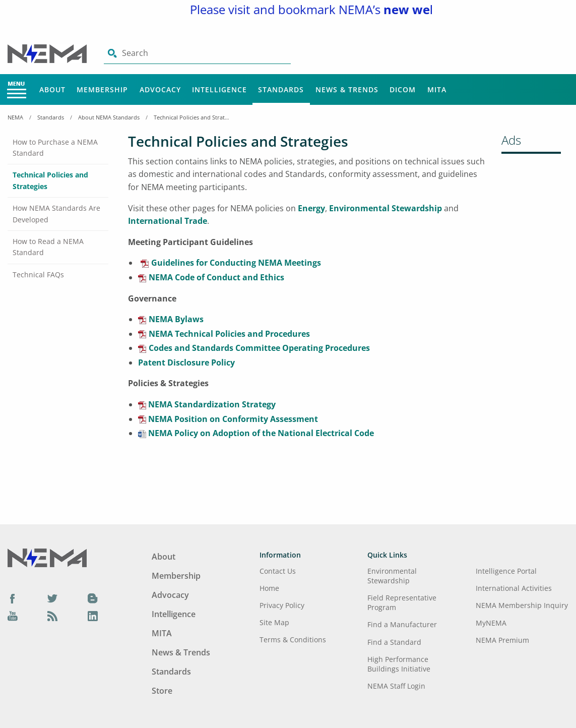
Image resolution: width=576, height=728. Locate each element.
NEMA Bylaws (176, 319)
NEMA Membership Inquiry (522, 605)
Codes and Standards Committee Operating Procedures (259, 348)
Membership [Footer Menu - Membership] (176, 576)
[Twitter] (52, 598)
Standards (51, 117)
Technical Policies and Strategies (191, 117)
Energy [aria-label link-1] (311, 208)
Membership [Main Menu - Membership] (102, 89)
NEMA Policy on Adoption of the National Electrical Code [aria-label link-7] (260, 433)
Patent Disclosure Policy (186, 362)
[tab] (58, 148)
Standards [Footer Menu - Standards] (171, 672)
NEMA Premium (502, 640)
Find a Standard (394, 642)
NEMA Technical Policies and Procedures (229, 334)
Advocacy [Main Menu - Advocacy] (160, 89)
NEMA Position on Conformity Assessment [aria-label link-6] (232, 419)
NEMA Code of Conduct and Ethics (216, 277)
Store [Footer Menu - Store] (162, 691)
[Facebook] (13, 598)
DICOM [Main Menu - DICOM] (403, 89)
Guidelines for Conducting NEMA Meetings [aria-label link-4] (236, 263)
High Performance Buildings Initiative (399, 664)
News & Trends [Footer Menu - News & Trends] (181, 652)
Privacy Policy (282, 605)
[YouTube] (13, 616)
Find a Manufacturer (402, 624)
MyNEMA (491, 623)
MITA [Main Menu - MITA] (437, 89)
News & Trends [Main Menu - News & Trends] (347, 89)
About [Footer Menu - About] (164, 557)
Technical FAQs (38, 275)
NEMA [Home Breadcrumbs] (15, 117)
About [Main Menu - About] (52, 89)
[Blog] (93, 598)
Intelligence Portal (506, 571)
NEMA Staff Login (396, 686)
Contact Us (278, 571)
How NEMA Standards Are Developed (56, 214)
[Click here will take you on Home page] (48, 53)
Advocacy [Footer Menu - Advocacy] (170, 595)
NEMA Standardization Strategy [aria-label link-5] (211, 404)
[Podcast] (52, 616)
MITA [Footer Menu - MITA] (162, 633)
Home (269, 588)
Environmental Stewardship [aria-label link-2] (386, 208)
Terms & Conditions (293, 640)
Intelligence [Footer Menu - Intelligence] (174, 614)
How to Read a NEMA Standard (48, 247)
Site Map (274, 622)
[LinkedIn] (93, 616)
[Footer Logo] (47, 557)
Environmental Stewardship (392, 576)
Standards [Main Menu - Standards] (281, 89)
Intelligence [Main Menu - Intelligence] (219, 89)
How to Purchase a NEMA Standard (55, 147)
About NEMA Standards (109, 117)
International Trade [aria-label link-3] (168, 221)
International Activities (514, 588)
